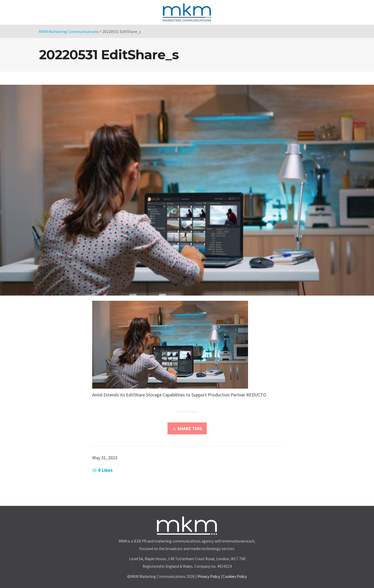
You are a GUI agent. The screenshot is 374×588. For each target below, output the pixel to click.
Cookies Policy (235, 576)
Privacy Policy (209, 576)
